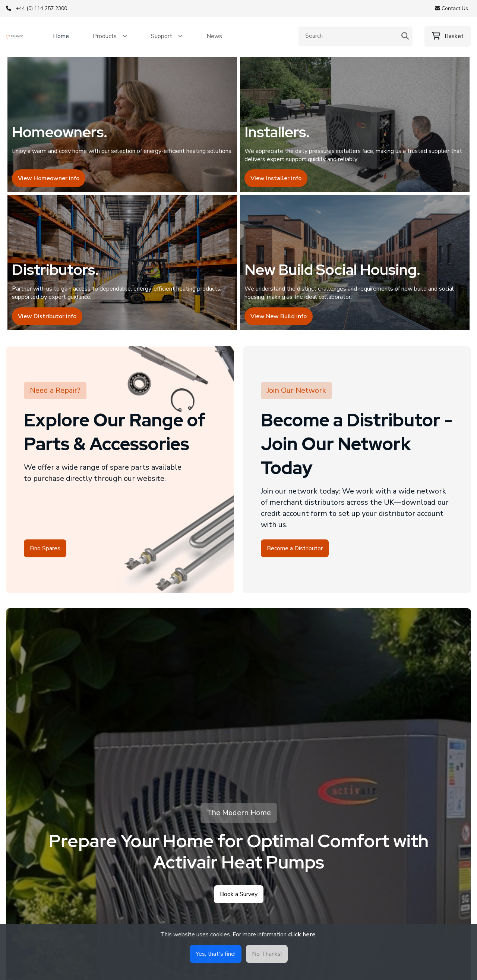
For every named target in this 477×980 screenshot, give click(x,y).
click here (302, 934)
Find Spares (45, 559)
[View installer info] (355, 127)
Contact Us (451, 8)
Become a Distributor (295, 559)
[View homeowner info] (122, 127)
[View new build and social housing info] (355, 270)
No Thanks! (267, 954)
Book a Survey (239, 905)
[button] (110, 36)
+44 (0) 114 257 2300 (41, 8)
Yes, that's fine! (216, 954)
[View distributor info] (122, 270)
